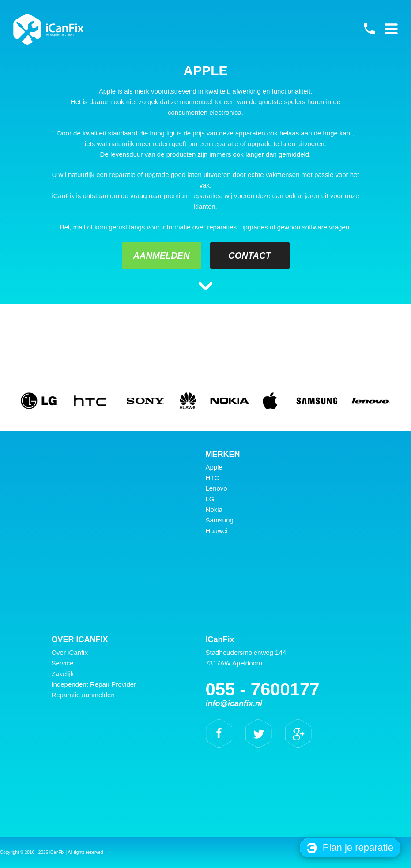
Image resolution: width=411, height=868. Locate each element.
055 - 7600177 (369, 29)
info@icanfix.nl (234, 703)
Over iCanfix (70, 652)
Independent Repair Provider (94, 684)
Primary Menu (391, 29)
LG (210, 499)
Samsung (220, 520)
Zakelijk (62, 674)
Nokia (214, 509)
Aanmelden (162, 256)
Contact (249, 256)
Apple (214, 467)
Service (62, 663)
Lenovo (217, 488)
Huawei (217, 531)
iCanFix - (49, 29)
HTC (213, 478)
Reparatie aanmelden (83, 695)
